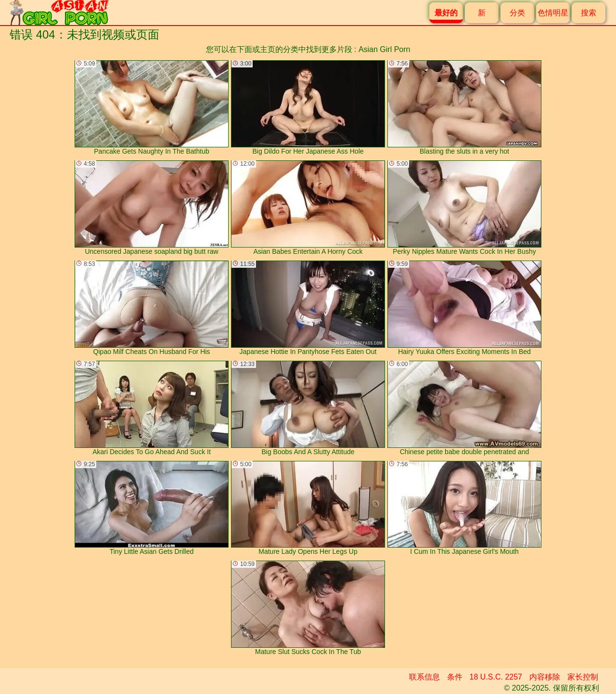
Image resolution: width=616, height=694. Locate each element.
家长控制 (583, 677)
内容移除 (545, 677)
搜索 (589, 13)
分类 (517, 13)
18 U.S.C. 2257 (496, 677)
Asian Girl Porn (385, 49)
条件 (455, 677)
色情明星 (553, 13)
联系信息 (424, 677)
